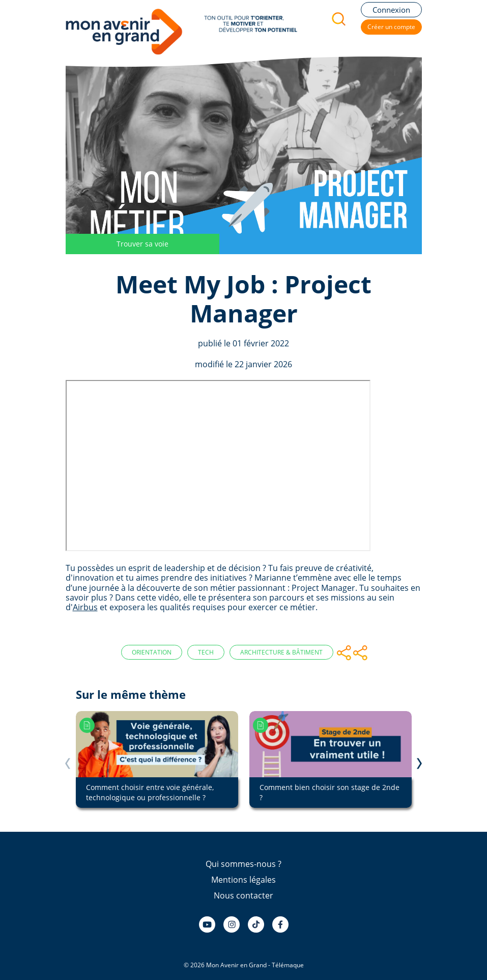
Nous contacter (243, 895)
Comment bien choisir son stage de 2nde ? (330, 792)
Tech (206, 652)
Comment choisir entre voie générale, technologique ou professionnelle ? (150, 792)
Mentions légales (243, 880)
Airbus (85, 607)
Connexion (391, 10)
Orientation (152, 652)
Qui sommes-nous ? (243, 864)
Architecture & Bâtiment (281, 652)
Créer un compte (391, 27)
